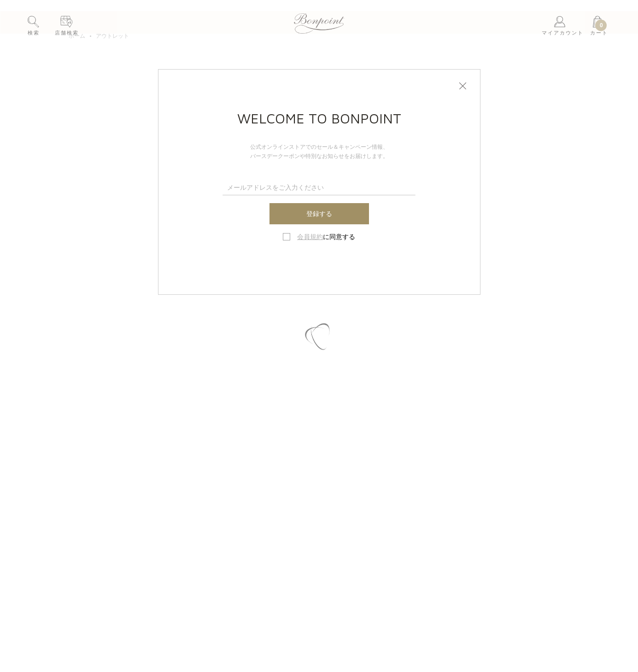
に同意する (326, 237)
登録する (319, 214)
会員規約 (310, 237)
